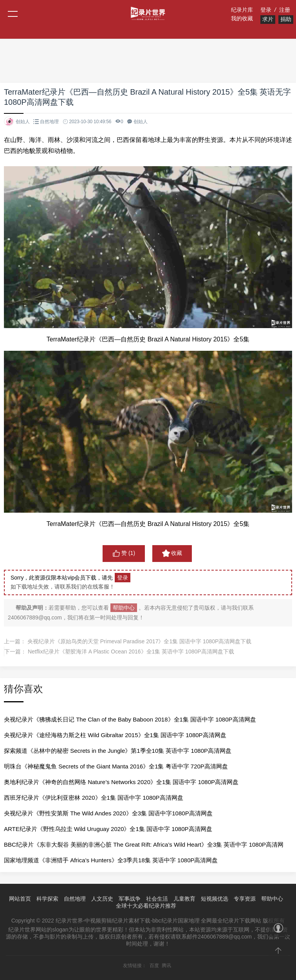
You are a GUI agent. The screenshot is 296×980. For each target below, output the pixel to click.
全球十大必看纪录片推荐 (146, 906)
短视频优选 (215, 899)
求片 (268, 19)
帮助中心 (124, 608)
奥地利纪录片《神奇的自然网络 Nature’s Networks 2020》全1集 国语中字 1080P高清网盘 (121, 782)
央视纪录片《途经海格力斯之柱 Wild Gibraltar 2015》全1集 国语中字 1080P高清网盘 (115, 735)
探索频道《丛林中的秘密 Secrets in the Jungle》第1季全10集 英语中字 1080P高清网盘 (118, 751)
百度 (154, 966)
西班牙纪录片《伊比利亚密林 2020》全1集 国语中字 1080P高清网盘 (94, 798)
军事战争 (130, 899)
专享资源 (245, 899)
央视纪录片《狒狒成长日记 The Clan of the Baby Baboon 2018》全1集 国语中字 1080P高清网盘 (130, 719)
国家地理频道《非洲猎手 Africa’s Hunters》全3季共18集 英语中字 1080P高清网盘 (111, 860)
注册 (285, 10)
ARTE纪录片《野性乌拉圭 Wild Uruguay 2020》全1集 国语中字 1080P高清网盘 (108, 829)
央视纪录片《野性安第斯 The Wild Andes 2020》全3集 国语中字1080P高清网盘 (108, 813)
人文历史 (102, 899)
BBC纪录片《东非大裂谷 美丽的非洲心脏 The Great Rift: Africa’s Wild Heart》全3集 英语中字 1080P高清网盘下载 (144, 847)
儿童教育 (184, 899)
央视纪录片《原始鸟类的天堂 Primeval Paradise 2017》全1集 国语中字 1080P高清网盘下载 (140, 641)
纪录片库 (242, 10)
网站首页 (20, 899)
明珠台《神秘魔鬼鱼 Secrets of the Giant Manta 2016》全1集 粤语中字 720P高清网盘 (116, 766)
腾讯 (166, 966)
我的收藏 (242, 18)
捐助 (286, 19)
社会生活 (157, 899)
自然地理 (49, 122)
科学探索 (47, 899)
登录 (266, 10)
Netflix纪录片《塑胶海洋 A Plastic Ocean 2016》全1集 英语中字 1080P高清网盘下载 (131, 652)
